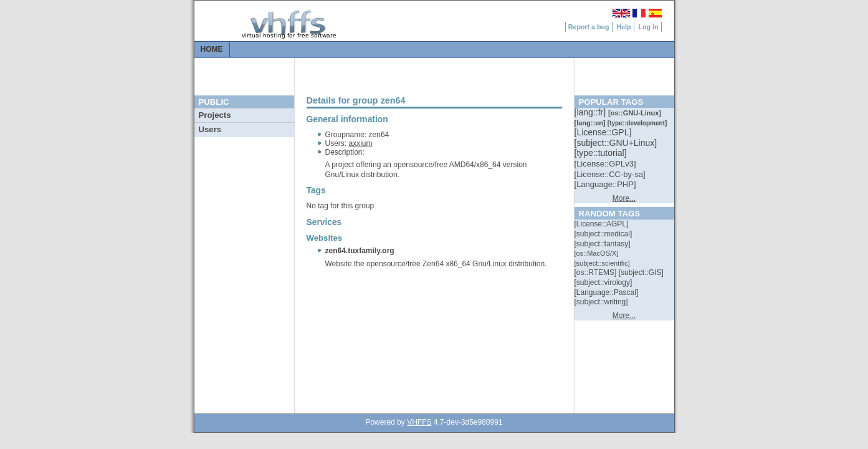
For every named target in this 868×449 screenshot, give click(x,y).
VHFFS (419, 422)
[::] (591, 112)
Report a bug (589, 27)
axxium (361, 143)
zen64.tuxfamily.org (360, 251)
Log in (649, 27)
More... (624, 198)
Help (623, 27)
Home (212, 49)
